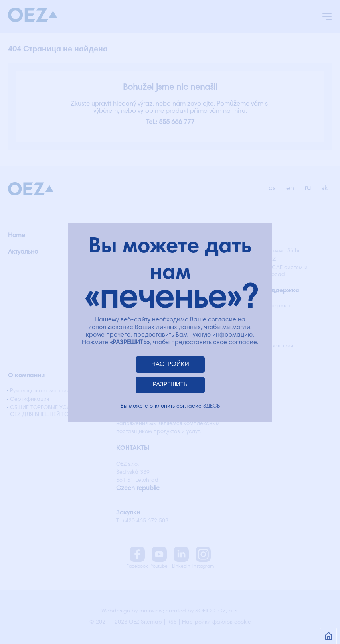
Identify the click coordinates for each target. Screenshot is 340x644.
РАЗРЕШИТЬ (170, 385)
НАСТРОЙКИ (170, 364)
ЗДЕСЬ (212, 406)
